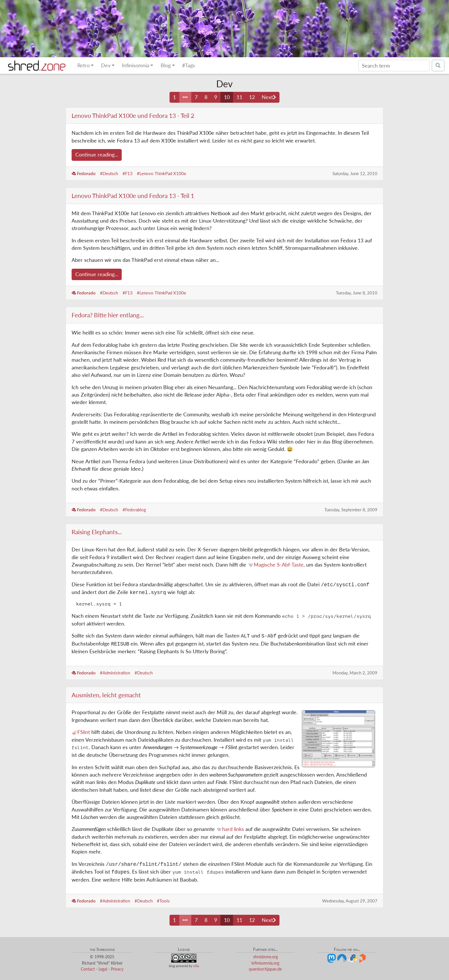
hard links (233, 829)
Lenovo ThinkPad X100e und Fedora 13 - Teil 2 (133, 115)
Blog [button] (166, 65)
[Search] (394, 66)
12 (252, 97)
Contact (88, 969)
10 (227, 97)
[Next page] (269, 97)
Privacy (117, 969)
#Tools (163, 901)
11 (239, 97)
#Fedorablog (134, 510)
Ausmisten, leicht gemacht (106, 695)
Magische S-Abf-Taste (279, 565)
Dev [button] (106, 65)
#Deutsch (109, 173)
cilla (196, 966)
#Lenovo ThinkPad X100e (162, 173)
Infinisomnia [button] (136, 65)
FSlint (84, 732)
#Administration (115, 673)
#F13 (128, 173)
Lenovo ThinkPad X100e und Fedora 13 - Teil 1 (133, 196)
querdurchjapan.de (265, 969)
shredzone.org (265, 957)
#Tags (189, 65)
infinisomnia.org (265, 963)
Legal (103, 969)
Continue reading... (97, 155)
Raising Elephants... (97, 532)
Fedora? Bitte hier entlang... (108, 315)
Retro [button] (83, 65)
